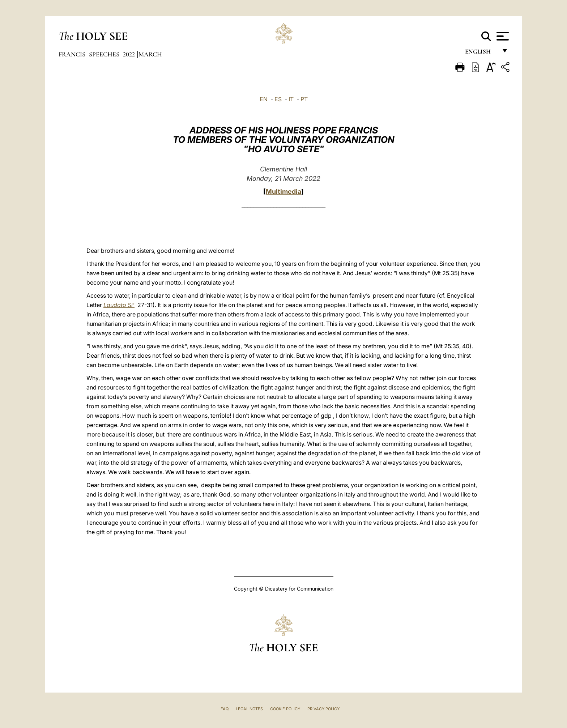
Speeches (105, 54)
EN (264, 99)
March (150, 54)
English (481, 53)
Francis (73, 54)
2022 (130, 54)
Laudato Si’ (119, 305)
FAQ (225, 709)
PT (304, 99)
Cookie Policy (285, 709)
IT (291, 99)
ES (278, 99)
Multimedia (283, 191)
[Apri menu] (502, 36)
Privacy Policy (323, 709)
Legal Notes (249, 709)
